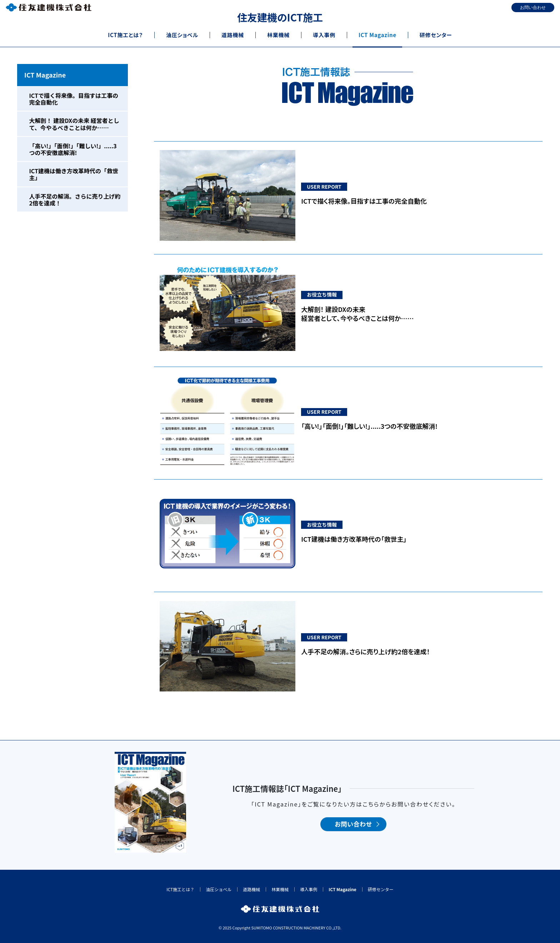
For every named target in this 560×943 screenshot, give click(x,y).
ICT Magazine (45, 75)
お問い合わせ (353, 824)
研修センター (381, 889)
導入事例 (309, 889)
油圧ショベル (219, 889)
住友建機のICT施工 (280, 17)
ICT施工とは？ (180, 889)
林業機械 (280, 889)
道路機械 (251, 889)
